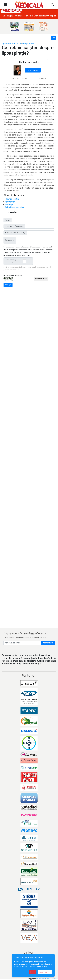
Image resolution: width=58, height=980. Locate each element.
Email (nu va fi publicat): (14, 226)
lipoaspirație (10, 202)
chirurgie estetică (12, 199)
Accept (33, 972)
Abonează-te (48, 643)
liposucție (9, 204)
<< (54, 38)
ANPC (54, 979)
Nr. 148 (19, 44)
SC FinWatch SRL (43, 979)
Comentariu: (10, 240)
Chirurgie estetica (28, 44)
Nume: (8, 220)
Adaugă (8, 285)
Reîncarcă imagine (41, 279)
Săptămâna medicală (9, 44)
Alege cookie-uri (45, 972)
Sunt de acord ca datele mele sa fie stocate (19, 261)
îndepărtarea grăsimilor (15, 207)
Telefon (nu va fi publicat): (15, 233)
